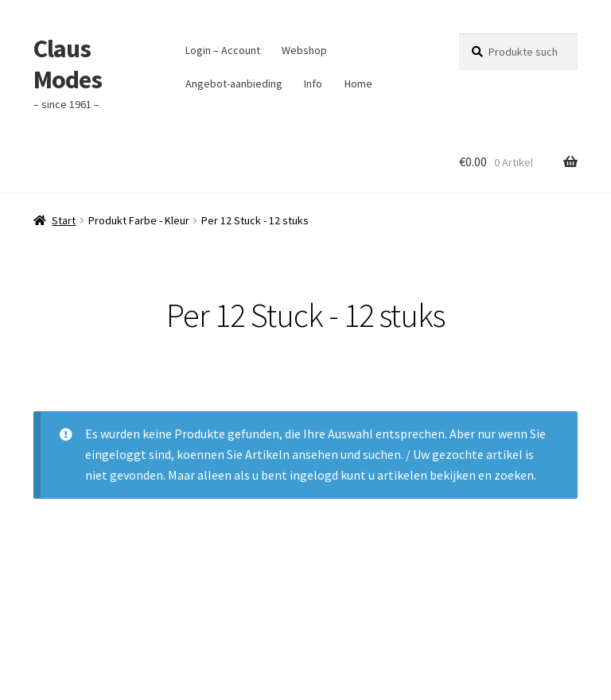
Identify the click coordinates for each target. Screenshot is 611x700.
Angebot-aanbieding (234, 84)
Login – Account (223, 50)
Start (64, 220)
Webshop (304, 50)
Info (313, 84)
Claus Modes (68, 64)
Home (358, 84)
